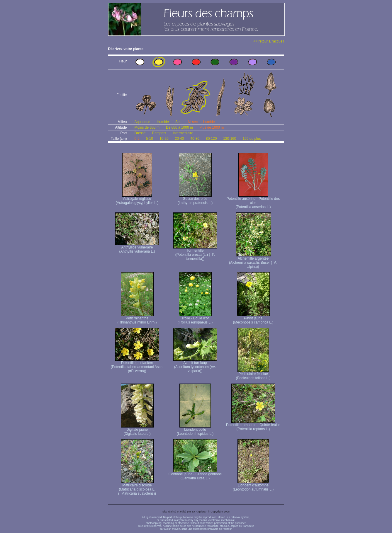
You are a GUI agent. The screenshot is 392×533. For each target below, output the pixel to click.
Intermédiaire (183, 133)
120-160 (230, 139)
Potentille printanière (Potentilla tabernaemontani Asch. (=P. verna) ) (137, 365)
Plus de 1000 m (212, 127)
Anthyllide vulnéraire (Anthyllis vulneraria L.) (137, 248)
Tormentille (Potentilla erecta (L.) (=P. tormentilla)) (195, 253)
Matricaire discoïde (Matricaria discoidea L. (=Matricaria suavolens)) (137, 488)
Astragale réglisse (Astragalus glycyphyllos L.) (137, 199)
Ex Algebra (199, 512)
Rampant (159, 133)
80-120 (211, 139)
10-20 (164, 139)
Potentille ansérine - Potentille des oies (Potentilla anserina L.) (253, 201)
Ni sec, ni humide (201, 122)
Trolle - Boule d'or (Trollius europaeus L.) (195, 319)
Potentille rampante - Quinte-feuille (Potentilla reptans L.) (253, 425)
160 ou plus (252, 139)
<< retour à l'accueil (269, 41)
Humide (163, 122)
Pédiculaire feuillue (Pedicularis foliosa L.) (253, 374)
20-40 (180, 139)
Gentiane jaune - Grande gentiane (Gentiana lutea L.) (195, 475)
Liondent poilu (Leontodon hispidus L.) (195, 430)
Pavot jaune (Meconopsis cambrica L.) (253, 319)
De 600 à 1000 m (179, 127)
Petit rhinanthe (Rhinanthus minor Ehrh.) (137, 319)
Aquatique (142, 122)
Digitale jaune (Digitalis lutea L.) (137, 430)
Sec (178, 122)
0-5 (137, 139)
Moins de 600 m (147, 127)
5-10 (150, 139)
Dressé (140, 133)
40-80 (195, 139)
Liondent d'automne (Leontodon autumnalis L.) (253, 486)
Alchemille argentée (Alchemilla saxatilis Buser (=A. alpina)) (253, 261)
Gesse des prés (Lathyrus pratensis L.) (195, 199)
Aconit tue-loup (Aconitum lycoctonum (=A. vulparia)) (195, 365)
